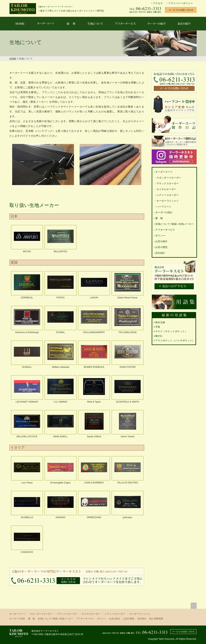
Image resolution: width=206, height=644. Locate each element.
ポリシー (160, 236)
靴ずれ (159, 336)
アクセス (158, 3)
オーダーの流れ (164, 212)
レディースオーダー (168, 195)
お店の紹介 (161, 241)
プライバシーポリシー (181, 3)
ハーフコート (164, 207)
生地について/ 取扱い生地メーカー (174, 224)
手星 (158, 327)
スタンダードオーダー (169, 178)
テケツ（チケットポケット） (171, 331)
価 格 (159, 218)
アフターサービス (165, 230)
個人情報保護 (156, 619)
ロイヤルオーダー (166, 189)
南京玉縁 (160, 322)
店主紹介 (160, 253)
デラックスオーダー (168, 183)
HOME (13, 59)
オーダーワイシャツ (168, 201)
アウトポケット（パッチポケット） (175, 340)
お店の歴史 (161, 247)
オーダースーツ (164, 172)
